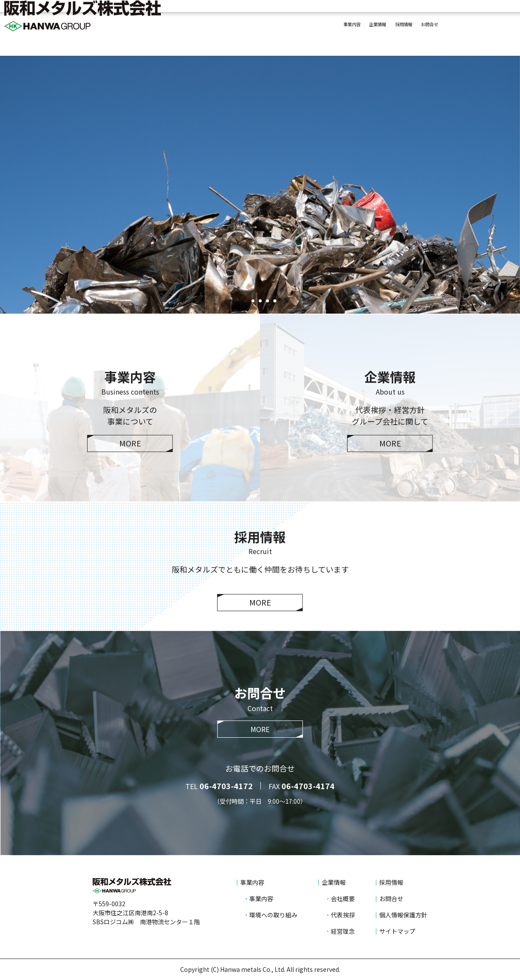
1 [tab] (245, 301)
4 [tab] (267, 301)
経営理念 (343, 931)
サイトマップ (397, 931)
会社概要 (343, 899)
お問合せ (420, 27)
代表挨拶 (343, 915)
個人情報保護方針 (403, 915)
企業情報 (337, 27)
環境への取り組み (273, 915)
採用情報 (378, 27)
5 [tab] (275, 301)
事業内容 (296, 27)
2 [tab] (253, 301)
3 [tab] (260, 301)
